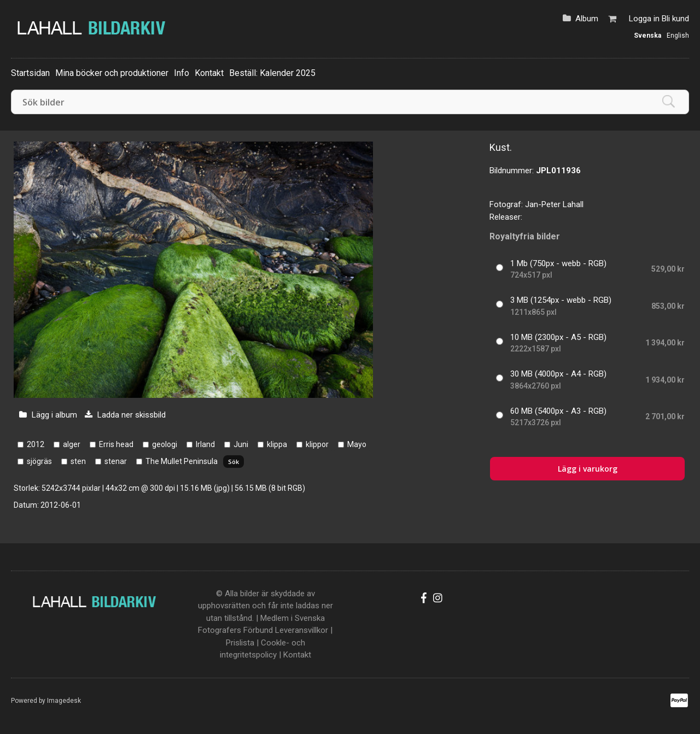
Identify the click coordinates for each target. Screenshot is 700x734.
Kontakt (209, 73)
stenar (116, 461)
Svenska (647, 36)
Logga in (644, 19)
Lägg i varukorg (588, 469)
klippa (277, 444)
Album (587, 19)
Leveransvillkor (302, 630)
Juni (241, 444)
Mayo (357, 444)
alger (72, 444)
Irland (205, 444)
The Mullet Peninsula (182, 461)
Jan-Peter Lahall (554, 204)
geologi (165, 444)
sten (78, 461)
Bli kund (675, 19)
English (678, 36)
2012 (36, 444)
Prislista (240, 643)
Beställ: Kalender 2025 (272, 73)
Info (182, 73)
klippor (317, 444)
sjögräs (39, 461)
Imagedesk (64, 701)
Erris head (116, 444)
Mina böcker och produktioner (112, 73)
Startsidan (30, 73)
